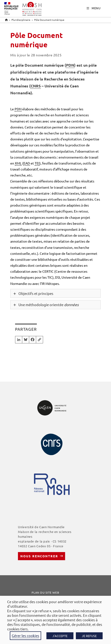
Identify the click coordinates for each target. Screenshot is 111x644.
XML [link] (18, 163)
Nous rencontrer (39, 556)
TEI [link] (37, 163)
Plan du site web (45, 592)
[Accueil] (6, 20)
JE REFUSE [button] (89, 636)
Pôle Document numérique (49, 20)
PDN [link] (70, 65)
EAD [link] (27, 163)
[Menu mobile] (94, 8)
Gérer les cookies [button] (25, 636)
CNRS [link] (36, 86)
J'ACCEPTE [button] (60, 636)
